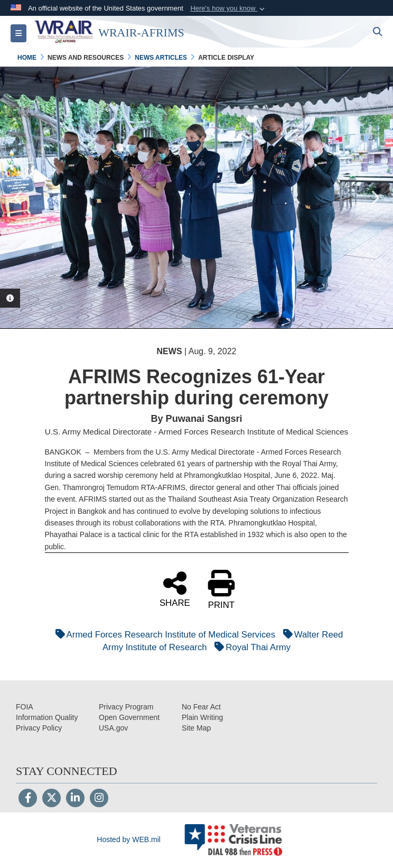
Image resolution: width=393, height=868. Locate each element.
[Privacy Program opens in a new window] (126, 707)
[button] (228, 8)
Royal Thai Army (250, 647)
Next (375, 198)
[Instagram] (99, 799)
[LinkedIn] (75, 799)
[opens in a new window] (47, 717)
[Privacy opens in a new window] (39, 728)
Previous (18, 198)
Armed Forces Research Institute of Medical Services (163, 635)
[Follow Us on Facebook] (28, 799)
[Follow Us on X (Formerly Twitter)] (52, 799)
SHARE (175, 588)
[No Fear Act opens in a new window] (201, 707)
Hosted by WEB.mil (129, 839)
